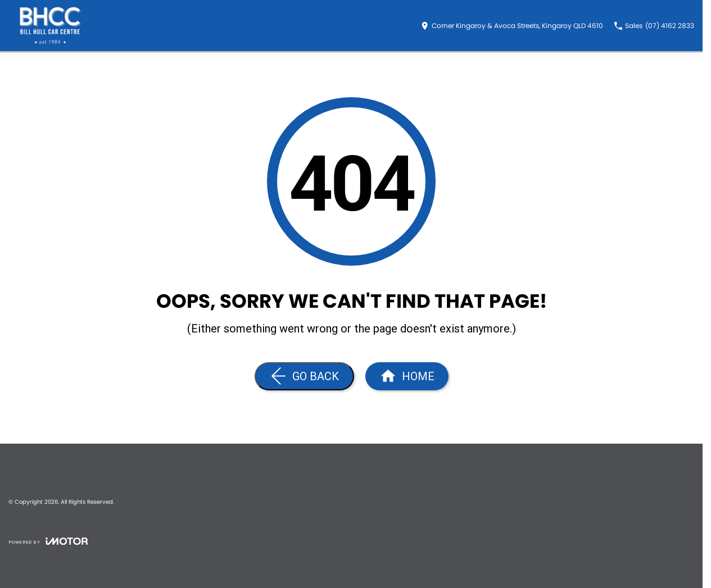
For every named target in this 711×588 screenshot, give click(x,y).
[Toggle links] (48, 541)
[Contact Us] (512, 26)
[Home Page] (407, 376)
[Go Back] (304, 376)
